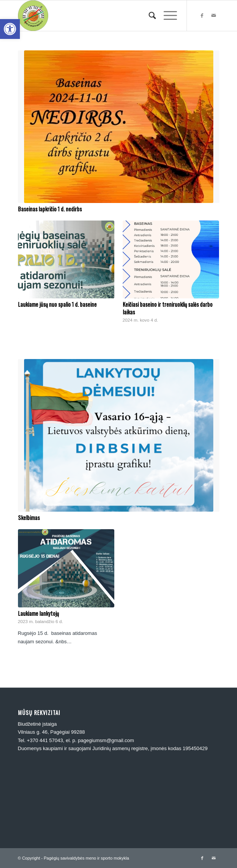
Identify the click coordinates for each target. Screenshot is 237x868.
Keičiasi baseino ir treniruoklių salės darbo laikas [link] (168, 308)
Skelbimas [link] (29, 518)
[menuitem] (149, 16)
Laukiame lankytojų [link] (38, 613)
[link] (10, 29)
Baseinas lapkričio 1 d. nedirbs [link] (50, 209)
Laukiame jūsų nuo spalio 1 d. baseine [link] (57, 304)
